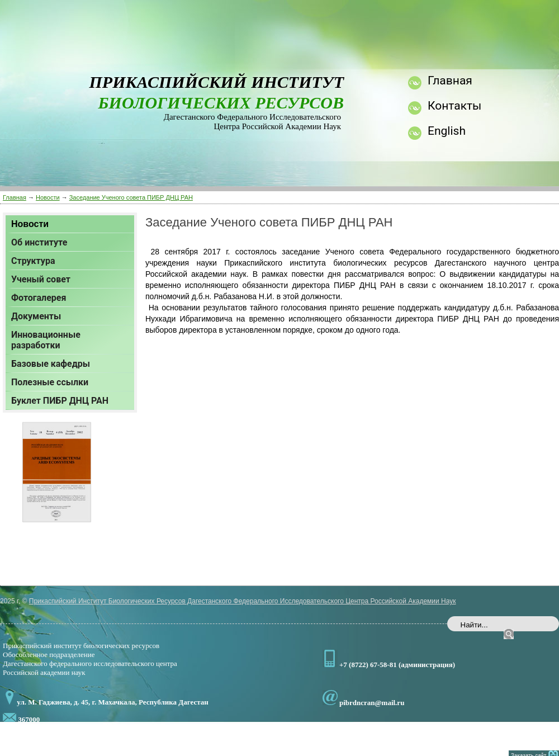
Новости (48, 197)
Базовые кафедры (51, 364)
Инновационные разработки (46, 340)
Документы (36, 316)
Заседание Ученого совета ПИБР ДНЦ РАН (131, 197)
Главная (15, 197)
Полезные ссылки (50, 382)
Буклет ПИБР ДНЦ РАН (60, 401)
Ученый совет (41, 279)
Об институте (39, 242)
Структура (33, 261)
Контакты (454, 106)
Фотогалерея (39, 298)
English (447, 131)
